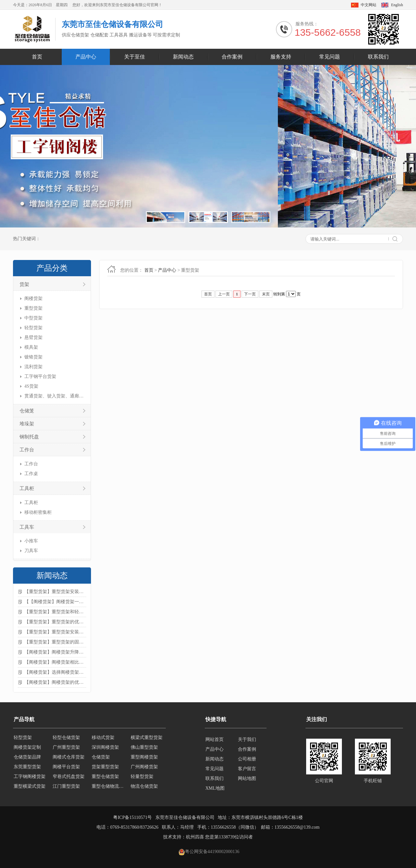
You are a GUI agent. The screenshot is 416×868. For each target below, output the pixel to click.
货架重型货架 (105, 769)
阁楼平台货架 (66, 769)
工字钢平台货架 (40, 376)
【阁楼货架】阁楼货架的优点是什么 (55, 682)
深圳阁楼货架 (105, 749)
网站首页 (214, 739)
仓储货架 (101, 759)
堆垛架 (27, 424)
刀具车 (31, 551)
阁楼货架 (33, 298)
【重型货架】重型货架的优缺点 (55, 622)
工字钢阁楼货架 (30, 778)
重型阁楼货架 (144, 759)
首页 (37, 57)
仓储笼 (27, 411)
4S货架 (31, 386)
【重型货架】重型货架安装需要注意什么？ (55, 632)
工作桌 (31, 474)
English (397, 5)
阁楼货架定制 (27, 749)
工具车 (27, 527)
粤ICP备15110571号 (132, 817)
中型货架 (33, 318)
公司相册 (247, 759)
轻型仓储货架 (66, 739)
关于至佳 (135, 57)
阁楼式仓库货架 (69, 759)
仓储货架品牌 (27, 759)
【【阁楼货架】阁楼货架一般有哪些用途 (55, 602)
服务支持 (281, 57)
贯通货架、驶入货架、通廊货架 (54, 396)
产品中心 (86, 57)
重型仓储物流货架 (109, 788)
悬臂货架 (33, 337)
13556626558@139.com (297, 827)
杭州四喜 (195, 837)
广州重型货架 (66, 749)
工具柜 (27, 488)
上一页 (224, 294)
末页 (266, 294)
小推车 (31, 541)
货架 (24, 284)
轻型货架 (33, 328)
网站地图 (247, 778)
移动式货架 (103, 739)
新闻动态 (183, 57)
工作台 (27, 450)
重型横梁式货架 (30, 788)
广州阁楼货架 (144, 769)
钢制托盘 (29, 437)
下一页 (250, 294)
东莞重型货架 (27, 769)
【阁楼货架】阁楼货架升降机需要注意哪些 (55, 652)
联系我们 (378, 57)
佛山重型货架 (144, 749)
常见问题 (330, 57)
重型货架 (33, 308)
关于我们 (247, 739)
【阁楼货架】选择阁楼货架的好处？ (55, 672)
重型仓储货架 (105, 778)
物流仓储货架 (144, 788)
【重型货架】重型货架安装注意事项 (55, 592)
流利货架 (33, 367)
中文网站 (369, 5)
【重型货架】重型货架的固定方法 (55, 642)
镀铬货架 (33, 357)
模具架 (31, 347)
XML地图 (215, 788)
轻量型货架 (142, 778)
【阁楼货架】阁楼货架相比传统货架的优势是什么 (55, 662)
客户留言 (247, 769)
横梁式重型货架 (147, 739)
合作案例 (232, 57)
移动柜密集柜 (38, 512)
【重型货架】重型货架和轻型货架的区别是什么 (55, 612)
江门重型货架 (66, 788)
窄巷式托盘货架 (69, 778)
